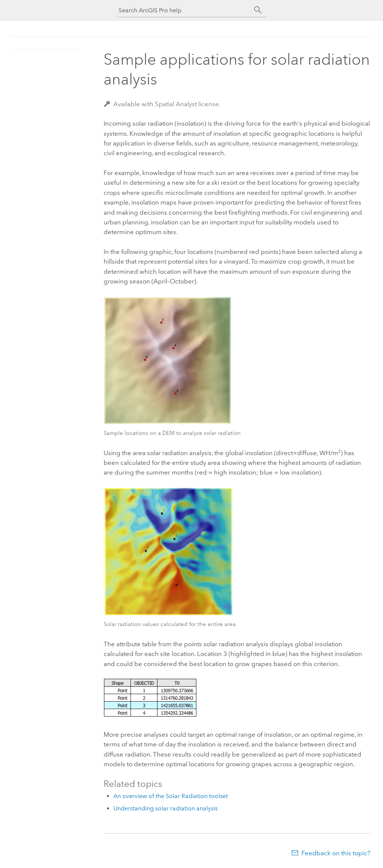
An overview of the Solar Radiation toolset (171, 796)
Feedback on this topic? (336, 853)
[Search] (258, 10)
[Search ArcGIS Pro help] (184, 10)
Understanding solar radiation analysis (166, 808)
